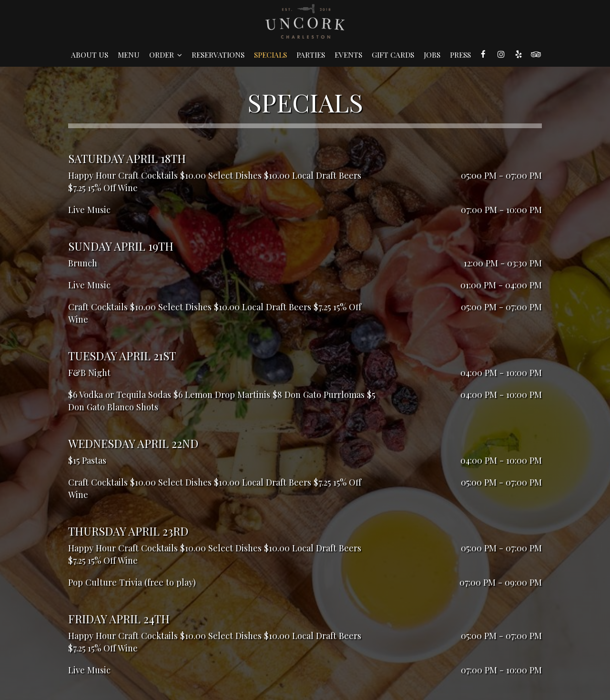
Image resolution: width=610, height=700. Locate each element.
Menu (129, 55)
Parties (311, 55)
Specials (270, 55)
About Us (90, 55)
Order (166, 55)
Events (348, 55)
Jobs (432, 55)
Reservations (218, 55)
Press (460, 55)
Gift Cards (393, 55)
